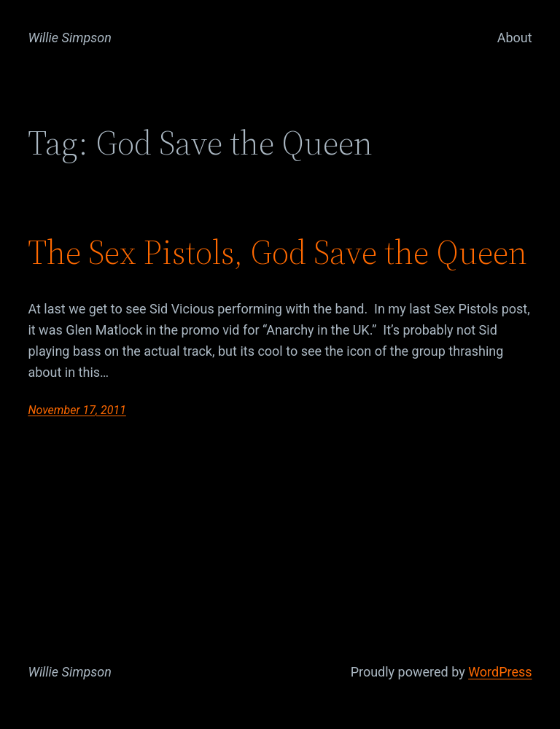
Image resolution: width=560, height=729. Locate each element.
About (515, 38)
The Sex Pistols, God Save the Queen (277, 252)
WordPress (500, 672)
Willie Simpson (70, 38)
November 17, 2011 (77, 410)
